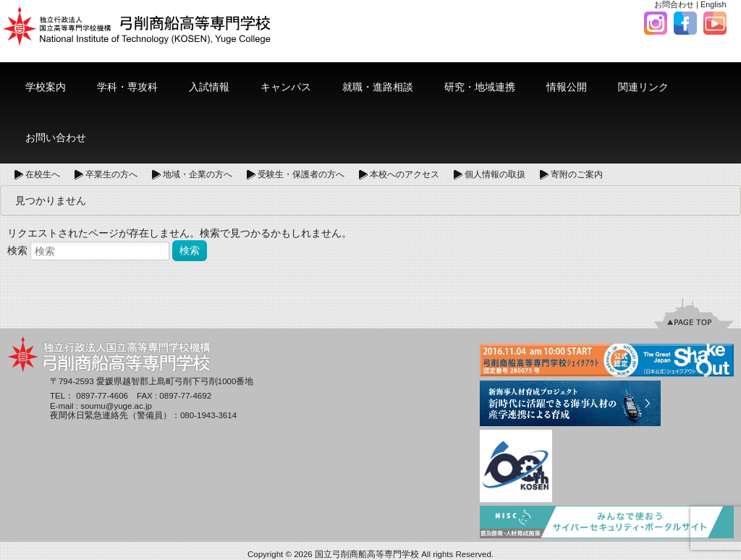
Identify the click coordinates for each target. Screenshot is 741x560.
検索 (17, 250)
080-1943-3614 (208, 415)
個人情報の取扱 (495, 174)
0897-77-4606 (102, 396)
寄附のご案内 (577, 174)
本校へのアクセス (405, 174)
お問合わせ (674, 4)
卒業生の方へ (111, 174)
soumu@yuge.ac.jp (116, 406)
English (713, 4)
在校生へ (43, 174)
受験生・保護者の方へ (301, 174)
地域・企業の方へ (198, 174)
